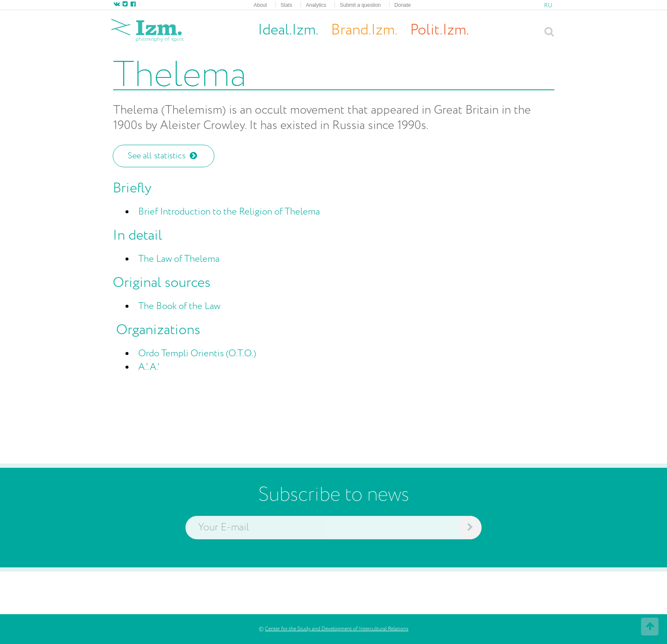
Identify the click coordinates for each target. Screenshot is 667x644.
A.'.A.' (149, 367)
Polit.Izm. (439, 30)
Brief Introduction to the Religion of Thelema (229, 212)
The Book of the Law (179, 306)
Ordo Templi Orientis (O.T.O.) (197, 354)
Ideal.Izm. (288, 30)
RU (548, 6)
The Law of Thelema (179, 259)
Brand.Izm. (364, 30)
